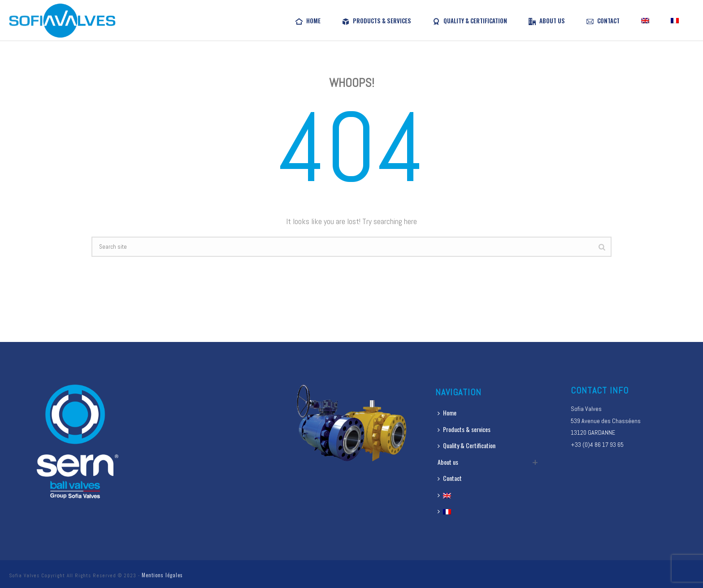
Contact (603, 21)
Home (308, 21)
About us (547, 21)
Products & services (377, 21)
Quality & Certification (470, 21)
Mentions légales (162, 575)
